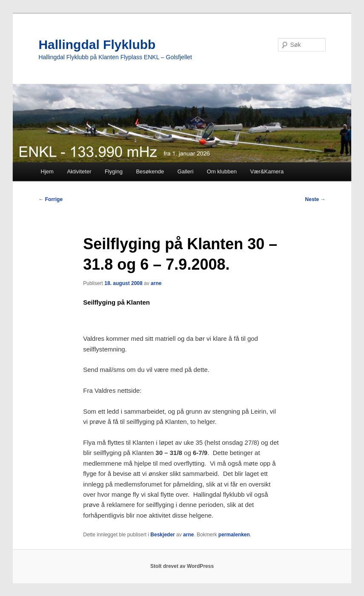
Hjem (47, 171)
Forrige (50, 199)
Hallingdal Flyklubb (97, 45)
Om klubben (222, 171)
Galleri (186, 171)
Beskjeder (162, 535)
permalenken (234, 535)
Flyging (114, 171)
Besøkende (150, 171)
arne (156, 283)
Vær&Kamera (267, 171)
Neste (315, 199)
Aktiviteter (79, 171)
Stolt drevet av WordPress (182, 566)
